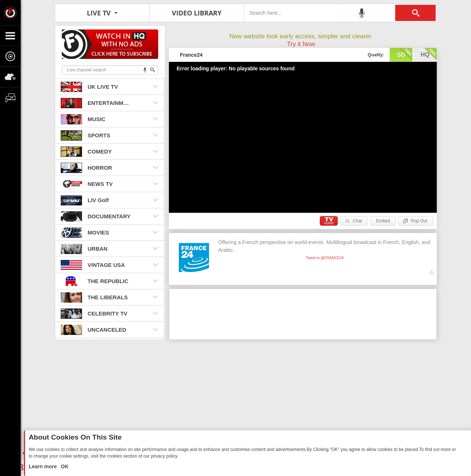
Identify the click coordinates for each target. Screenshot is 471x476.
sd (405, 54)
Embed (383, 221)
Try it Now (301, 44)
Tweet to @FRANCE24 (325, 258)
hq (429, 54)
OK (64, 466)
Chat (357, 221)
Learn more (43, 466)
